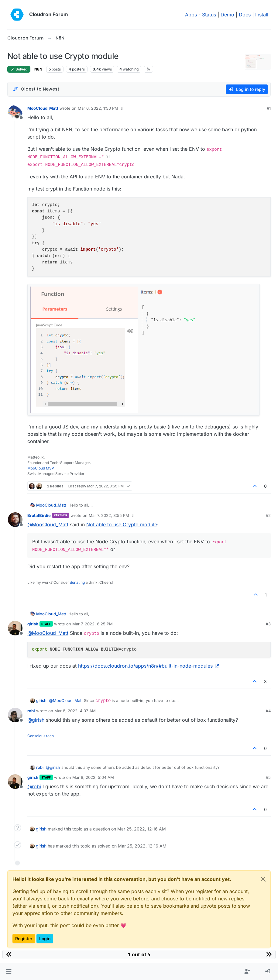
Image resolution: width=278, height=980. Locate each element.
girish (33, 624)
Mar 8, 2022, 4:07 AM (75, 711)
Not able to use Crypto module (122, 524)
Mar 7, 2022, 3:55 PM (109, 515)
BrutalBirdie (39, 515)
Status (209, 15)
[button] (9, 971)
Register (24, 939)
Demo (227, 15)
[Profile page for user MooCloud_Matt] (15, 112)
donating (77, 582)
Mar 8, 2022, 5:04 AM (93, 777)
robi (31, 711)
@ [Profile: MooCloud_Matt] (48, 524)
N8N (38, 69)
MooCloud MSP (41, 468)
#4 (268, 711)
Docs (245, 15)
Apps (191, 15)
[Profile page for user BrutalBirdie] (15, 520)
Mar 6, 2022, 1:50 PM (98, 108)
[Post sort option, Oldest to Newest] (36, 89)
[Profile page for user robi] (15, 715)
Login (45, 939)
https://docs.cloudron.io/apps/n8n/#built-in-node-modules (149, 666)
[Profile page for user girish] (15, 628)
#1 (269, 108)
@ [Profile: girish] (36, 720)
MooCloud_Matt (43, 108)
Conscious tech (41, 736)
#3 (268, 624)
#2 (268, 515)
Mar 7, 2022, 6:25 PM (93, 624)
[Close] (263, 879)
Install (262, 15)
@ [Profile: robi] (34, 786)
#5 (268, 777)
